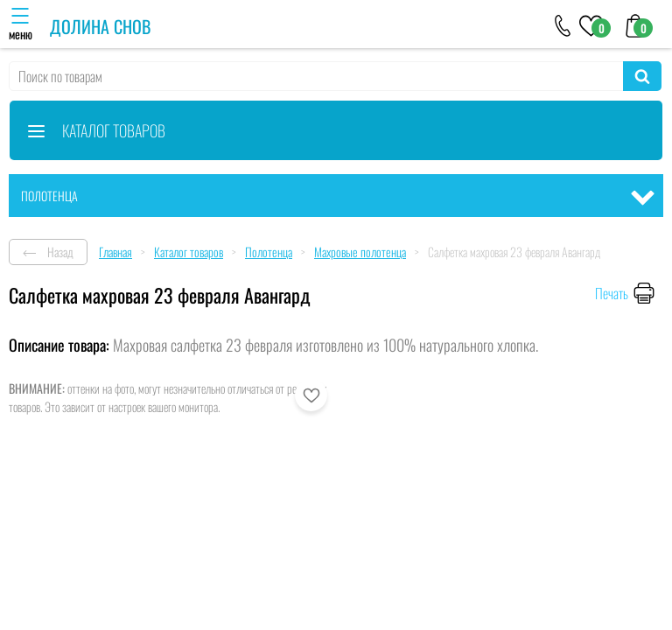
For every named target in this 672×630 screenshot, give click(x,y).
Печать (612, 293)
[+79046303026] (563, 24)
